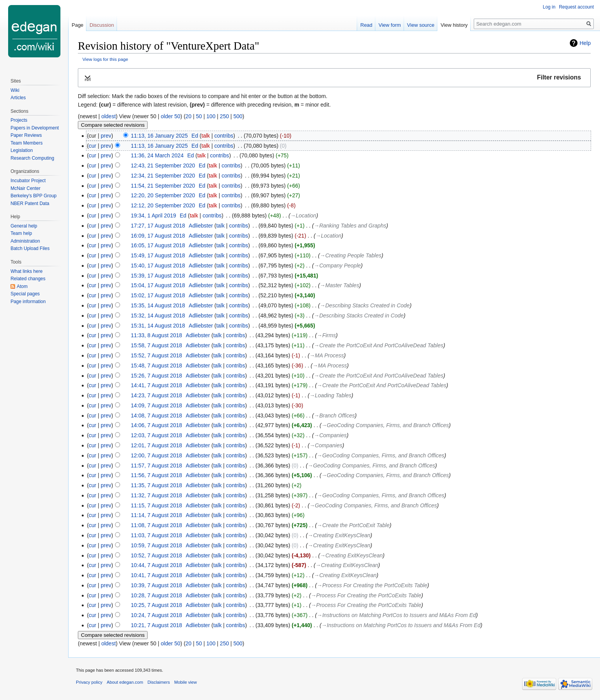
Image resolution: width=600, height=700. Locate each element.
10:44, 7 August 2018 (156, 565)
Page (77, 25)
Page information (28, 302)
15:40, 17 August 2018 (158, 266)
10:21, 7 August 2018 (156, 625)
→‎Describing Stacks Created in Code (365, 305)
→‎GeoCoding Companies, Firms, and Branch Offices (385, 425)
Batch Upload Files (30, 248)
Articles (18, 98)
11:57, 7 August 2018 (156, 466)
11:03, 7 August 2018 (156, 535)
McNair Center (25, 188)
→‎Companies (330, 435)
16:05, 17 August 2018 (158, 245)
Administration (25, 241)
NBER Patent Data (30, 203)
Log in (549, 7)
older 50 (171, 116)
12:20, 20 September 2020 (163, 195)
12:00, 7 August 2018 (156, 455)
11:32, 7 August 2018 (156, 495)
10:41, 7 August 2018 (156, 575)
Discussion (102, 25)
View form (390, 25)
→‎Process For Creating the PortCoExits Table (372, 585)
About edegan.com (125, 682)
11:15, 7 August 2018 (156, 505)
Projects (19, 120)
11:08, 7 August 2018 (156, 525)
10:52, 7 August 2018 (156, 555)
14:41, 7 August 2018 (156, 385)
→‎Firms (326, 335)
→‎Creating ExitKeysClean (339, 535)
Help (585, 43)
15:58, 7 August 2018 (156, 345)
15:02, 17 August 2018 (158, 295)
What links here (27, 271)
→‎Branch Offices (334, 416)
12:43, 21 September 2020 (163, 166)
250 (224, 116)
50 (199, 116)
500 (238, 116)
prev (106, 136)
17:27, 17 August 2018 (158, 226)
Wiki (15, 90)
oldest (108, 116)
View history (454, 25)
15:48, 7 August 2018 (156, 366)
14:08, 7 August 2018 (156, 416)
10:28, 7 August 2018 (156, 595)
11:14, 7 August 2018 (156, 515)
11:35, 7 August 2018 (156, 485)
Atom (22, 286)
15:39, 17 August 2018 (158, 276)
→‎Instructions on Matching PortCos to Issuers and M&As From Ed (396, 615)
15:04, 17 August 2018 (158, 285)
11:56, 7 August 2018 (156, 475)
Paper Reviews (26, 135)
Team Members (27, 143)
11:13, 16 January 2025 (159, 136)
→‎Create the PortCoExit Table (353, 525)
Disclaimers (159, 682)
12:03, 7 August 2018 (156, 435)
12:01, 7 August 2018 (156, 445)
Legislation (21, 150)
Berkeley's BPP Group (34, 196)
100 (211, 116)
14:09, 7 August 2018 (156, 405)
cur (92, 146)
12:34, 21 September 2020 (163, 176)
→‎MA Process (327, 355)
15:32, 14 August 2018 (158, 316)
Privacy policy (89, 682)
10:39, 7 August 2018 (156, 585)
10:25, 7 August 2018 (156, 605)
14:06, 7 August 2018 (156, 425)
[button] (334, 78)
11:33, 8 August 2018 (156, 335)
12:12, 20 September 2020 (163, 205)
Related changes (28, 279)
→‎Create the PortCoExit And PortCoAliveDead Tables (378, 345)
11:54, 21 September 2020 (163, 186)
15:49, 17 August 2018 (158, 255)
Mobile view (186, 682)
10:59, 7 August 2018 (156, 545)
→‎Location (303, 216)
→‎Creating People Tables (351, 255)
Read (366, 25)
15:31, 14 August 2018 (158, 326)
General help (24, 226)
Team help (21, 233)
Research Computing (32, 158)
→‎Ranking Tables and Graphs (350, 226)
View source (421, 25)
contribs (224, 136)
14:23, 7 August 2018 (156, 395)
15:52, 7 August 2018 (156, 355)
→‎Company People (337, 266)
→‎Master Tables (340, 285)
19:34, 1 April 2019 (154, 216)
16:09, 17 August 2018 (158, 236)
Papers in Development (35, 128)
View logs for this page (105, 59)
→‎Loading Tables (330, 395)
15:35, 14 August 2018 (158, 305)
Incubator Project (28, 181)
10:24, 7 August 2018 (156, 615)
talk (206, 136)
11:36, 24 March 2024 (157, 155)
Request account (576, 7)
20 (189, 116)
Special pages (25, 294)
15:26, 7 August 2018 (156, 376)
